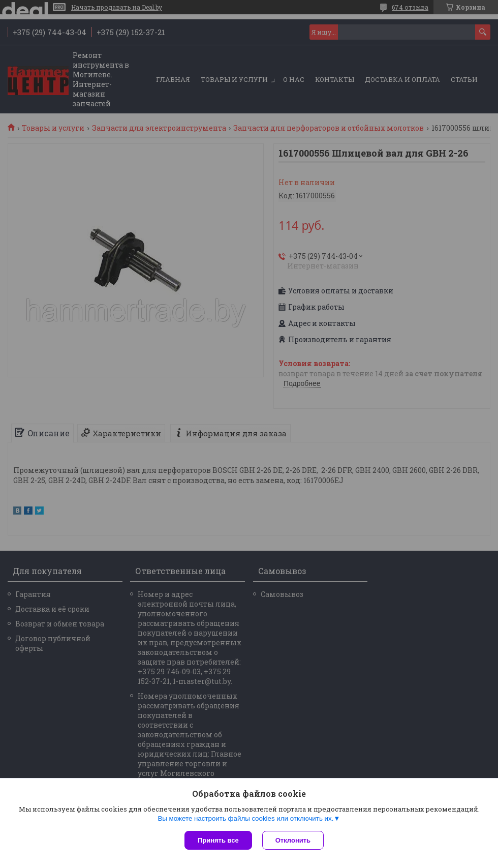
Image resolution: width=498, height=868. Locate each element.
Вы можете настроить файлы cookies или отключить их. (245, 818)
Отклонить (293, 840)
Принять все (218, 840)
